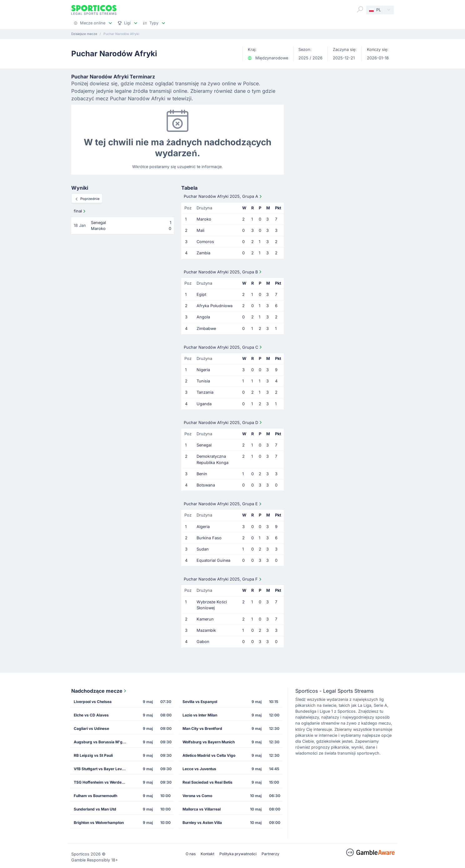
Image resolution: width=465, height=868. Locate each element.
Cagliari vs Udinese (91, 728)
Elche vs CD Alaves (91, 715)
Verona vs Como (197, 796)
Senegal (204, 445)
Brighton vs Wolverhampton (99, 823)
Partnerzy (270, 854)
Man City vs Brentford (202, 728)
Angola (203, 317)
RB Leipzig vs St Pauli (93, 755)
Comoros (205, 242)
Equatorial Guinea (213, 560)
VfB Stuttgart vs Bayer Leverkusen (102, 769)
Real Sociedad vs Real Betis (207, 782)
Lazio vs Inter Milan (200, 715)
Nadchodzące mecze (99, 691)
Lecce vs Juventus (199, 769)
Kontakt (207, 854)
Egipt (201, 294)
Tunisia (203, 381)
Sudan (203, 549)
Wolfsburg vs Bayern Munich (209, 742)
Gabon (203, 642)
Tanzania (205, 392)
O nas (191, 854)
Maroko (204, 219)
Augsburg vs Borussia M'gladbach (102, 742)
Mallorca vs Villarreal (202, 809)
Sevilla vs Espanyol (200, 702)
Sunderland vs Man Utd (95, 809)
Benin (202, 474)
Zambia (203, 253)
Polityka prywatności (238, 854)
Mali (200, 230)
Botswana (206, 485)
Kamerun (205, 619)
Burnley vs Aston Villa (202, 823)
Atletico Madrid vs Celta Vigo (209, 755)
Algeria (203, 527)
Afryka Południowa (215, 306)
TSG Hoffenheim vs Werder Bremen (102, 782)
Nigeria (203, 370)
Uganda (204, 404)
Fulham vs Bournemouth (95, 796)
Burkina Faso (209, 538)
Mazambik (206, 630)
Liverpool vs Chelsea (93, 702)
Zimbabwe (206, 329)
